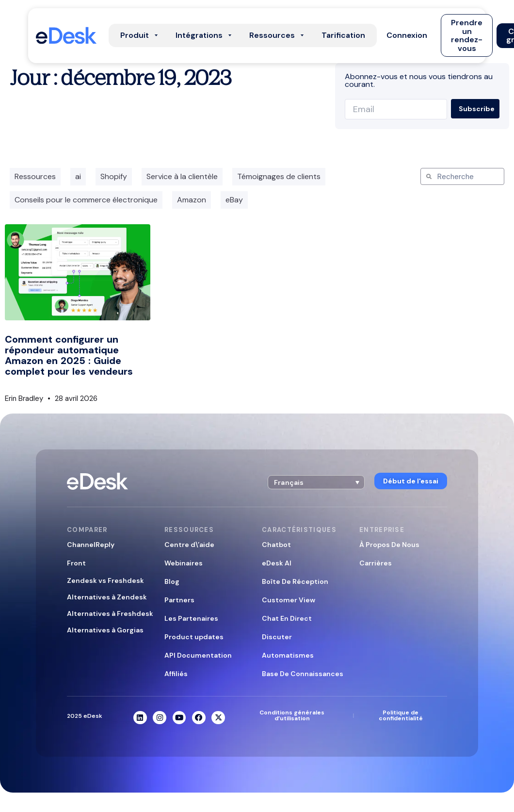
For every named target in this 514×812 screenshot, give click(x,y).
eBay (234, 200)
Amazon (192, 200)
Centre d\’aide (189, 545)
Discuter (277, 637)
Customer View (289, 600)
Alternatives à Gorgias (105, 630)
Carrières (376, 563)
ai (78, 176)
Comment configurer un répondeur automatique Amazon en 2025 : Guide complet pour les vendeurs (69, 355)
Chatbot (276, 545)
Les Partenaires (191, 618)
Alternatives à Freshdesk (110, 613)
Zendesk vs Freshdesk (105, 580)
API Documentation (198, 655)
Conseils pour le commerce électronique (86, 200)
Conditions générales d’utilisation (292, 715)
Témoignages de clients (279, 176)
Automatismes (288, 655)
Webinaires (184, 563)
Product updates (194, 637)
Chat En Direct (287, 618)
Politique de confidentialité (401, 715)
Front (76, 563)
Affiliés (176, 674)
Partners (179, 600)
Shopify (114, 176)
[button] (407, 35)
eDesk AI (277, 563)
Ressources (35, 176)
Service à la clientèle (182, 176)
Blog (172, 581)
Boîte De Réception (295, 581)
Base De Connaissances (303, 674)
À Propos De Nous (389, 545)
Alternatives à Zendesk (107, 597)
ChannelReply (91, 545)
